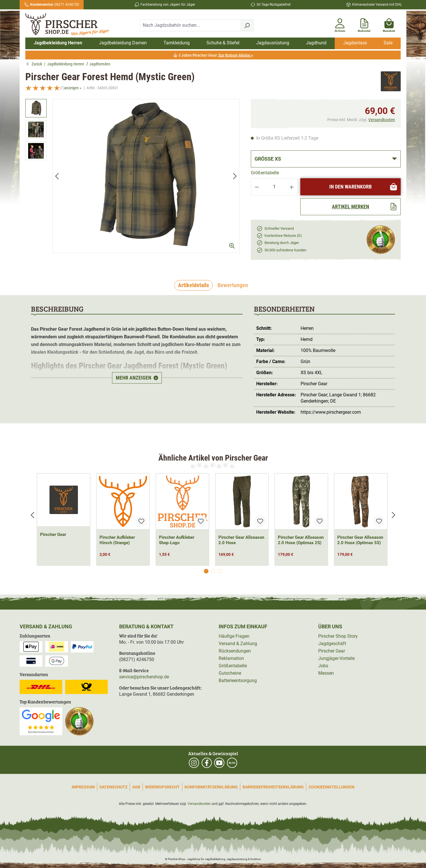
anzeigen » (73, 88)
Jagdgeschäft (332, 644)
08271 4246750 (55, 5)
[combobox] (190, 25)
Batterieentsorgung (238, 680)
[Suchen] (247, 25)
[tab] (194, 285)
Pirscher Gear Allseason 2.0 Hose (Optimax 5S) (360, 540)
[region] (132, 181)
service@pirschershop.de (144, 677)
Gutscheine (230, 673)
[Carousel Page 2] (213, 571)
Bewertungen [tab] (233, 285)
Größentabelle (265, 173)
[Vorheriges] (57, 176)
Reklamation (231, 658)
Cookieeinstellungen (331, 787)
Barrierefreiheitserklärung (273, 787)
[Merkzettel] (364, 24)
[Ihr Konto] (340, 24)
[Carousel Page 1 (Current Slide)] (206, 571)
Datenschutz (113, 787)
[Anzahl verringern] (257, 187)
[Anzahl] (274, 187)
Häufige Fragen (234, 636)
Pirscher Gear (53, 535)
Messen (326, 673)
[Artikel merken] (350, 207)
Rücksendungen (235, 651)
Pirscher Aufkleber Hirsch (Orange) (117, 540)
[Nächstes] (235, 176)
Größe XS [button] (268, 159)
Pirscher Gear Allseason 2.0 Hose (241, 540)
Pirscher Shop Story (338, 636)
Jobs (323, 666)
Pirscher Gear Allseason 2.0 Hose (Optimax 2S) (301, 540)
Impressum (83, 787)
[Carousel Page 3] (220, 571)
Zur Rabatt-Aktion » (236, 55)
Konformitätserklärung (211, 787)
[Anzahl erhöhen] (292, 187)
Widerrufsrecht (162, 787)
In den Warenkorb (363, 187)
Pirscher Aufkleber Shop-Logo (177, 540)
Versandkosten (382, 120)
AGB (136, 787)
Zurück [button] (35, 64)
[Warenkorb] (389, 24)
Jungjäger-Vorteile (336, 658)
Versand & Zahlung (238, 644)
